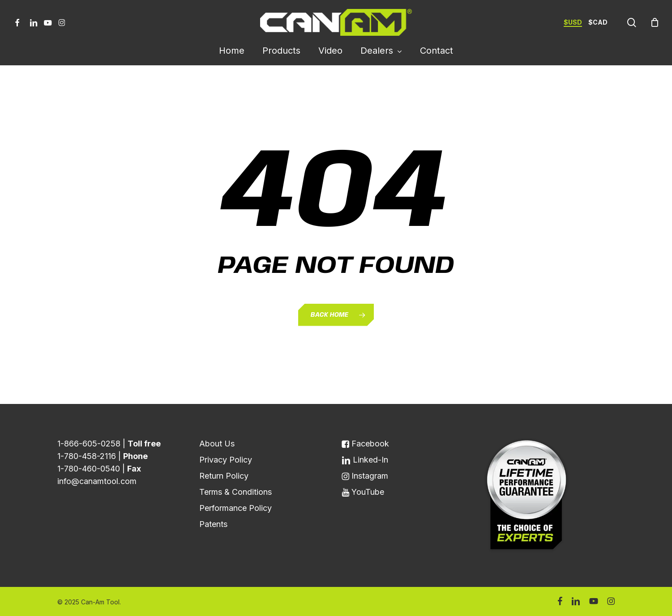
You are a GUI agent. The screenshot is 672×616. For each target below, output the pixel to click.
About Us (217, 444)
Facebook (365, 444)
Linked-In (365, 460)
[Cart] (655, 22)
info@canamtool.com (97, 481)
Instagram (365, 476)
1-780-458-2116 (87, 456)
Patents (213, 524)
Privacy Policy (226, 460)
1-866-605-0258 (89, 444)
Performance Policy (235, 508)
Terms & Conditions (235, 492)
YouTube (363, 492)
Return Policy (224, 476)
